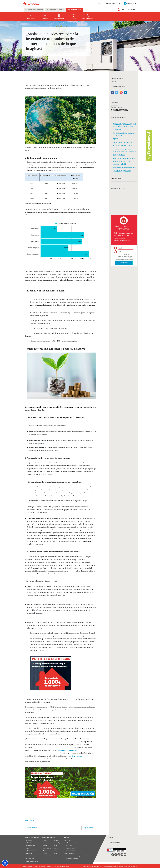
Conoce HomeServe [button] (114, 3)
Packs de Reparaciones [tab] (34, 10)
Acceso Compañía (114, 845)
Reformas (55, 853)
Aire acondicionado (31, 851)
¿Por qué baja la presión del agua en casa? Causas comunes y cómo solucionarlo (124, 126)
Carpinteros (56, 840)
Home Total (29, 856)
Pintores (55, 851)
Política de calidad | (123, 866)
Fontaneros (45, 846)
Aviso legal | (86, 866)
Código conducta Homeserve (71, 859)
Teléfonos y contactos (70, 851)
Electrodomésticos (31, 846)
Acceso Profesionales (115, 843)
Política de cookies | (104, 866)
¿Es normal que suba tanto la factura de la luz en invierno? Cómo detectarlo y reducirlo (124, 161)
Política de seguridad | (114, 866)
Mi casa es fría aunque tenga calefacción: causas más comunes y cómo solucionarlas (124, 152)
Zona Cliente (113, 840)
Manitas (44, 851)
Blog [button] (100, 3)
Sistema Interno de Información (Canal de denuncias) (77, 856)
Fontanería (29, 840)
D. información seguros (32, 861)
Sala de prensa (68, 846)
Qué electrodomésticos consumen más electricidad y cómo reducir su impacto (124, 136)
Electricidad (29, 843)
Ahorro (120, 107)
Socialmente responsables (71, 843)
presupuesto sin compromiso (67, 750)
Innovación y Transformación (119, 110)
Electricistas (45, 840)
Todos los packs (30, 859)
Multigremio (29, 853)
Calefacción (45, 843)
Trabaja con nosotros (70, 853)
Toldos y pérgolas (57, 843)
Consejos (113, 107)
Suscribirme (124, 263)
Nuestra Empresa (69, 840)
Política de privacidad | (94, 866)
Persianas (45, 853)
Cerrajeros (55, 846)
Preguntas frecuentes (70, 848)
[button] (61, 781)
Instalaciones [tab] (76, 10)
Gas (28, 848)
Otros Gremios (56, 856)
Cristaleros (56, 848)
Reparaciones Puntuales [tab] (55, 10)
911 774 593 (128, 9)
